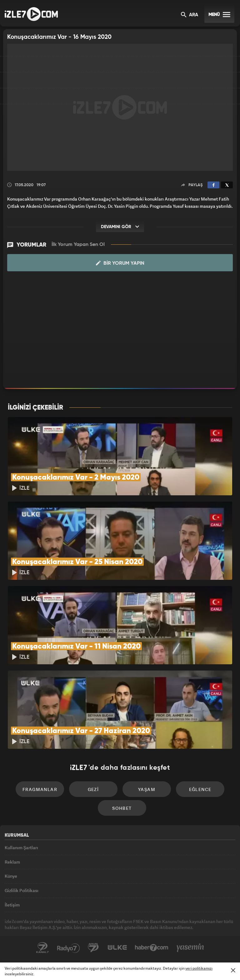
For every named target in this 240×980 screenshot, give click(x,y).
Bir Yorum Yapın (120, 263)
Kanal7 (42, 948)
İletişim (12, 905)
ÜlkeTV (117, 948)
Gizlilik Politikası (22, 890)
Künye (11, 876)
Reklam (12, 862)
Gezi (93, 789)
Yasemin (190, 948)
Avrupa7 (93, 948)
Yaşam (147, 789)
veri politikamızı (199, 968)
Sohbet (122, 808)
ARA (190, 15)
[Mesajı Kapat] (233, 970)
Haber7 (152, 948)
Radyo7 (68, 948)
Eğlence (200, 789)
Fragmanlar (40, 789)
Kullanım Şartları (21, 847)
